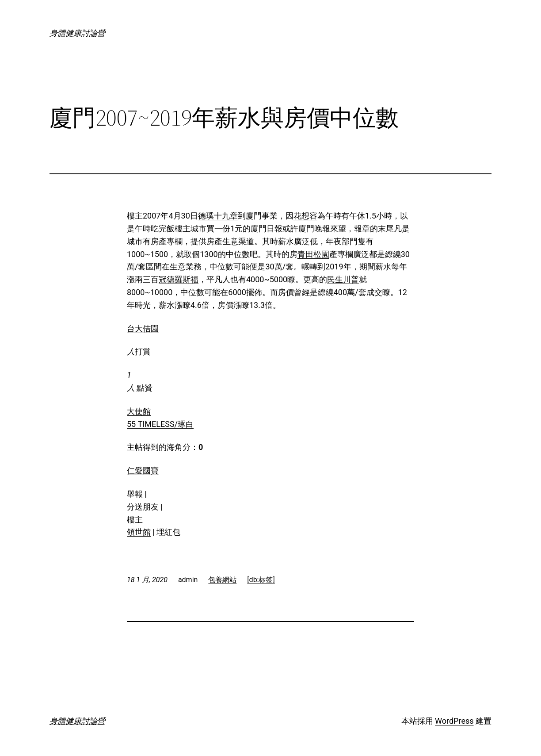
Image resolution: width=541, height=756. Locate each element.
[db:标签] (261, 580)
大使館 (139, 411)
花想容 (305, 216)
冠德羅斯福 (179, 279)
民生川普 (343, 279)
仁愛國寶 (143, 470)
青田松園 (313, 254)
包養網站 (222, 580)
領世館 (139, 532)
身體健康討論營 (77, 33)
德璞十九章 (218, 216)
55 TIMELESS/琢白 (160, 424)
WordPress (454, 721)
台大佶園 (143, 328)
